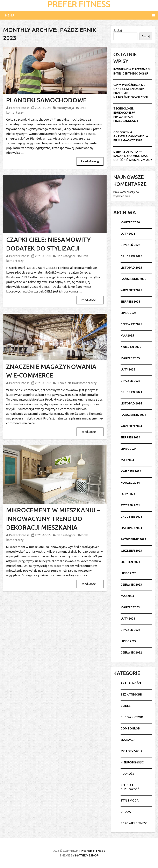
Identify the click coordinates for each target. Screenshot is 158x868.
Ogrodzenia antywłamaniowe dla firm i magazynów (131, 136)
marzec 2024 (130, 483)
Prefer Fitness (19, 108)
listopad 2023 (131, 528)
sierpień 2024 (130, 437)
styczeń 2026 (130, 245)
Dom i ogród (130, 728)
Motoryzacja (65, 108)
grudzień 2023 (131, 517)
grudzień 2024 (131, 392)
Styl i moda (130, 800)
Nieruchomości (132, 762)
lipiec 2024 (128, 449)
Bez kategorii (66, 256)
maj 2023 (127, 596)
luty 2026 (128, 234)
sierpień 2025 (130, 302)
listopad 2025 (131, 268)
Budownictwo (132, 717)
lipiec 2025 (128, 313)
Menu (9, 15)
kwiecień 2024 (131, 471)
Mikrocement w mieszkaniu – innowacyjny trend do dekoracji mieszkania (53, 519)
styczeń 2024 (130, 505)
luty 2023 (128, 619)
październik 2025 (133, 279)
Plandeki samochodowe (46, 100)
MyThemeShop (87, 855)
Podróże (127, 774)
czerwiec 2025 (131, 324)
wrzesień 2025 (131, 290)
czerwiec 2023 (131, 585)
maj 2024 (127, 460)
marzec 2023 (130, 607)
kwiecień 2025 (131, 347)
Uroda (126, 812)
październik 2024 (133, 415)
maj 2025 (127, 336)
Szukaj (118, 30)
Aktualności (131, 683)
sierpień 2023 (130, 562)
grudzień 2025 (131, 256)
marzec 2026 (130, 222)
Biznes (61, 383)
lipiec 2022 (128, 641)
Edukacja (128, 740)
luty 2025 (128, 369)
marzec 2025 (130, 358)
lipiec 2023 (128, 573)
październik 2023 (133, 539)
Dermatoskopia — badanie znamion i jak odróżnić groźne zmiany (133, 156)
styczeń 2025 (130, 381)
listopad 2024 (131, 403)
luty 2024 (128, 494)
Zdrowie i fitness (134, 823)
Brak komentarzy (84, 383)
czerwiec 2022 (131, 652)
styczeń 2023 (130, 630)
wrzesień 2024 (131, 426)
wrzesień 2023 (131, 551)
